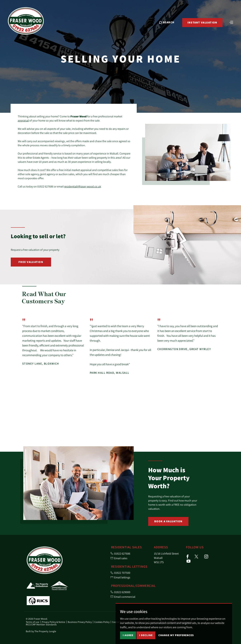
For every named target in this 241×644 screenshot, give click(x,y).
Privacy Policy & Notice (53, 622)
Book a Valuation (168, 521)
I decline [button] (146, 635)
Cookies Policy (102, 622)
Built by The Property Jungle (41, 631)
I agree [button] (128, 635)
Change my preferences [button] (176, 635)
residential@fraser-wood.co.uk (83, 186)
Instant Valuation (202, 23)
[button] (211, 297)
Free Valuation (31, 262)
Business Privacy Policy (80, 622)
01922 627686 (45, 186)
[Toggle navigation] (231, 22)
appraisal (23, 120)
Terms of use (33, 622)
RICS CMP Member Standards (41, 624)
